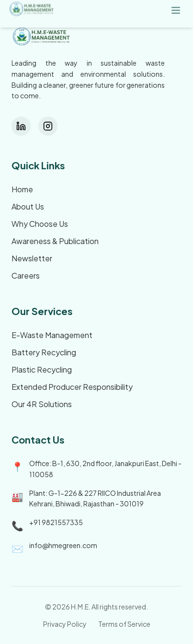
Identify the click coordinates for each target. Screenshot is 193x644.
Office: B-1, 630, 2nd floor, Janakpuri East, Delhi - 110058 (105, 469)
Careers (26, 275)
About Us (28, 206)
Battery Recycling (44, 352)
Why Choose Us (40, 224)
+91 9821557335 (56, 522)
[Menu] (176, 10)
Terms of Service (124, 624)
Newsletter (32, 258)
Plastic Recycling (42, 369)
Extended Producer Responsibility (72, 387)
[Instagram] (48, 126)
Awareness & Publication (55, 241)
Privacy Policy (65, 624)
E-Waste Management (52, 335)
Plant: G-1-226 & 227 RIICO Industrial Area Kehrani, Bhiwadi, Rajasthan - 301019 (95, 498)
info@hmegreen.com (63, 545)
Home (22, 189)
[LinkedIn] (21, 126)
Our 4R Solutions (42, 404)
